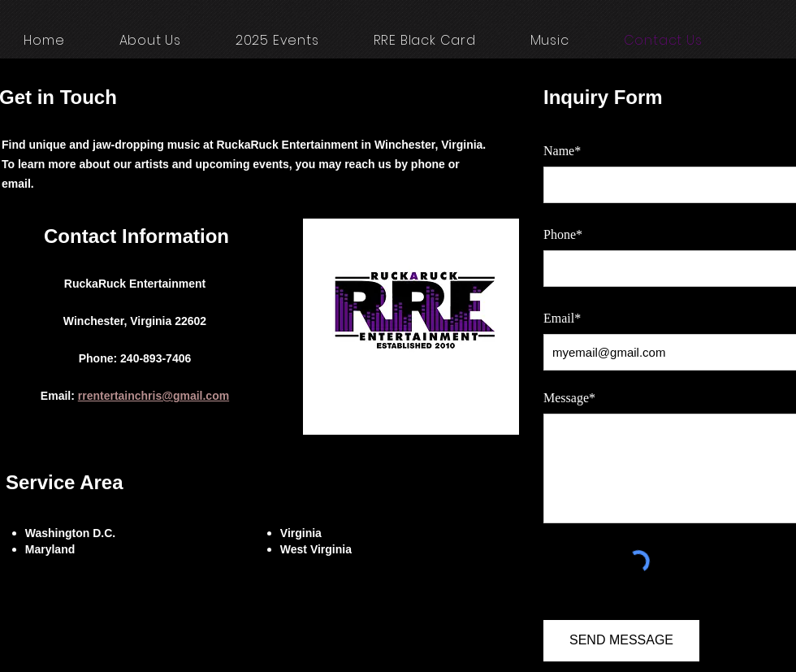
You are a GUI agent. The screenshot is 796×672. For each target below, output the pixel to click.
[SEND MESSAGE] (621, 641)
